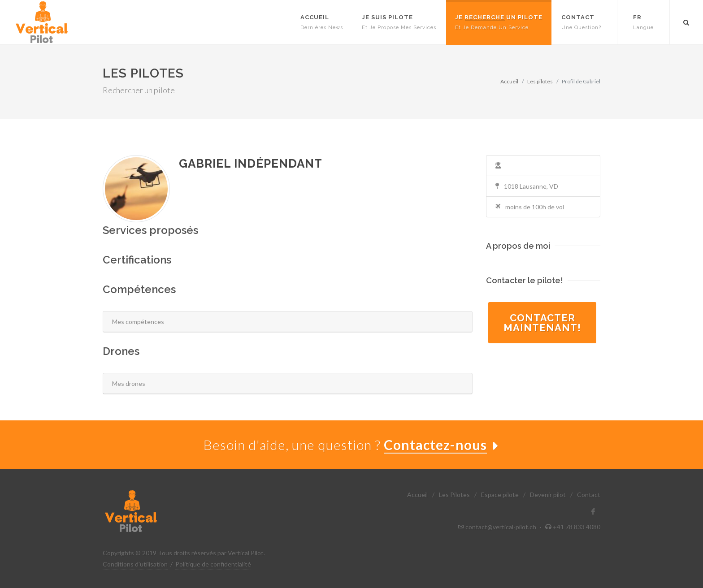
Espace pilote (500, 495)
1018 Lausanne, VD (527, 186)
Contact (589, 495)
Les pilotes (540, 81)
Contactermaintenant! (542, 323)
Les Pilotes (454, 495)
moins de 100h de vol (530, 207)
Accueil (509, 81)
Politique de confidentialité (213, 564)
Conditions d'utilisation (135, 564)
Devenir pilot (548, 495)
